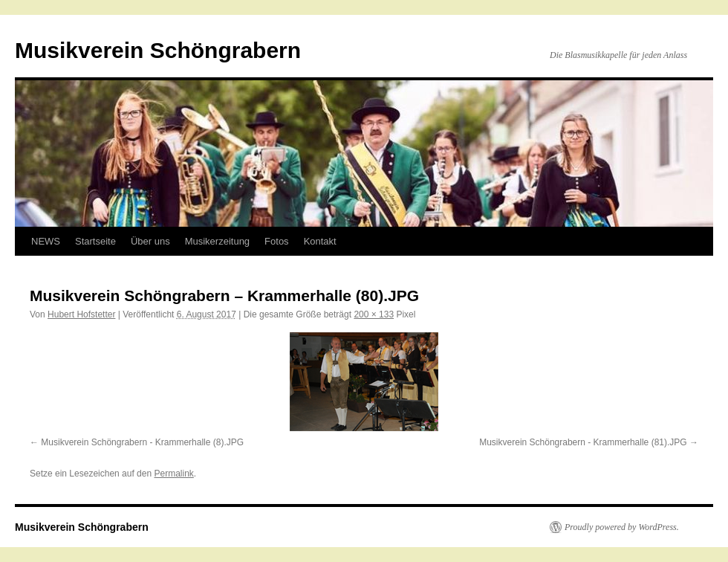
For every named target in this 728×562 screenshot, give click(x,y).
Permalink (173, 474)
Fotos (277, 241)
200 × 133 (374, 314)
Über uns (150, 241)
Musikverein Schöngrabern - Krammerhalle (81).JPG (583, 442)
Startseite (95, 241)
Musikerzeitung (217, 241)
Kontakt (320, 241)
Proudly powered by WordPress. (622, 527)
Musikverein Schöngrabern (158, 50)
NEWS (46, 241)
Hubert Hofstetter (81, 314)
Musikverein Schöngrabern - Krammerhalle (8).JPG (142, 442)
